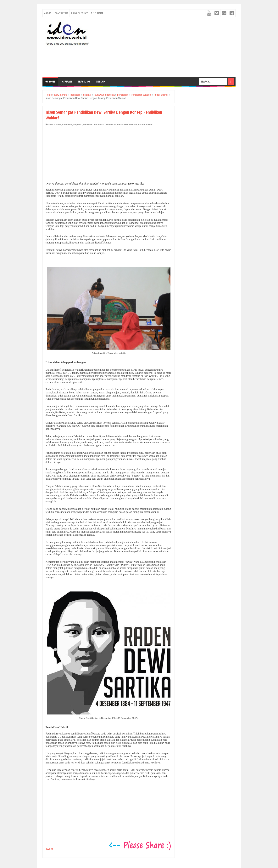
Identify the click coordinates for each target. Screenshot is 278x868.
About (48, 13)
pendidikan (110, 124)
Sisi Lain (100, 81)
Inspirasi (66, 81)
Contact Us (61, 13)
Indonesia (67, 124)
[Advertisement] (165, 47)
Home (50, 81)
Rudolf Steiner (145, 124)
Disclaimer (97, 13)
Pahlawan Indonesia (93, 124)
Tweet (49, 849)
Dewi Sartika (55, 124)
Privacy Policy (79, 13)
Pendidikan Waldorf (127, 124)
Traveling (84, 81)
